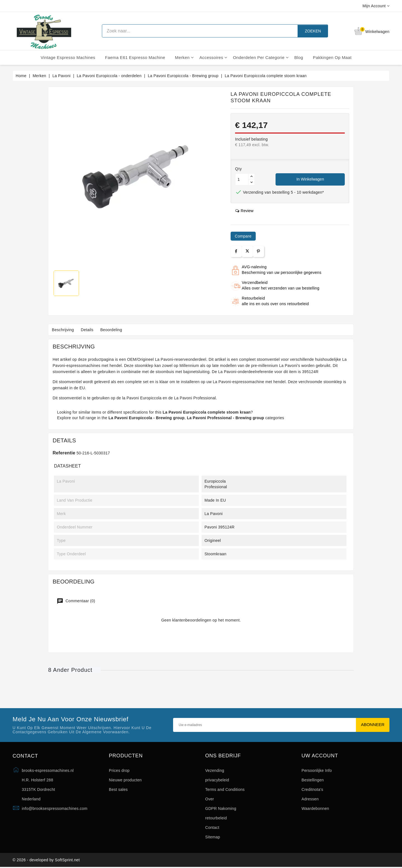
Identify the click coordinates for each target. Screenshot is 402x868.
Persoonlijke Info (317, 770)
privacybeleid (217, 780)
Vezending (215, 770)
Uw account (320, 756)
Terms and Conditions (225, 789)
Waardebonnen (315, 808)
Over (210, 799)
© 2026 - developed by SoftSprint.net (46, 860)
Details (89, 330)
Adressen (310, 799)
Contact (212, 827)
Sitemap (213, 837)
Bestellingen (313, 780)
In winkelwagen (310, 179)
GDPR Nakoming (221, 808)
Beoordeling (115, 330)
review (244, 211)
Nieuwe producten (125, 780)
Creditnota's (312, 789)
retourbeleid (216, 818)
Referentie (64, 453)
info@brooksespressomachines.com (55, 808)
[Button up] (252, 176)
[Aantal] (242, 179)
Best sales (118, 789)
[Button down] (252, 182)
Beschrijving (64, 330)
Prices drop (119, 770)
